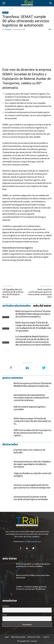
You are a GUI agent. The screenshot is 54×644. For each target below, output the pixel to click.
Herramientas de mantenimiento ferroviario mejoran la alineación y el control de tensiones (31, 398)
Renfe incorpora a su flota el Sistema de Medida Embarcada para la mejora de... (33, 385)
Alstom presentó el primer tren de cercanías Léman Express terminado (31, 498)
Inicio (4, 9)
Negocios (11, 9)
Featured (6, 317)
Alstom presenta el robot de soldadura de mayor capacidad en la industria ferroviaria (32, 464)
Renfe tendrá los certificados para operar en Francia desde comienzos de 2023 (40, 293)
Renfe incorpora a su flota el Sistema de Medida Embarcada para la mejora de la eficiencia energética (33, 314)
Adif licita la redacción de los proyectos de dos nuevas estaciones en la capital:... (33, 433)
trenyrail (8, 29)
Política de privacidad (18, 637)
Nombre (6, 606)
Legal (7, 637)
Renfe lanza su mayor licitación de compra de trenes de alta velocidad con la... (32, 421)
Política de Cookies (34, 637)
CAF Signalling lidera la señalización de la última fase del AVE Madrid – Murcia (13, 293)
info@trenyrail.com (33, 542)
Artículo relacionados (17, 306)
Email (4, 615)
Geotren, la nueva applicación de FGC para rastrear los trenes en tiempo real (32, 486)
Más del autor (42, 306)
